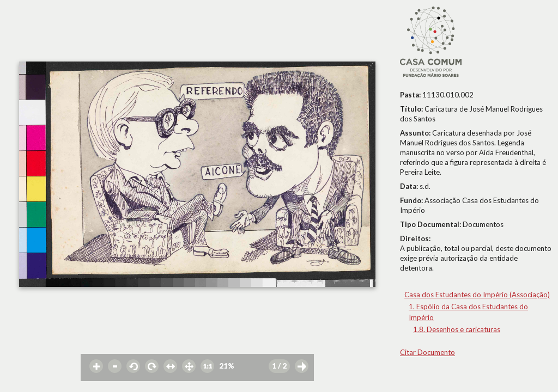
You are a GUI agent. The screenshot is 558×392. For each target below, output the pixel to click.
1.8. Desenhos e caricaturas (457, 329)
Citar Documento (427, 352)
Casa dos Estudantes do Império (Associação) (477, 295)
